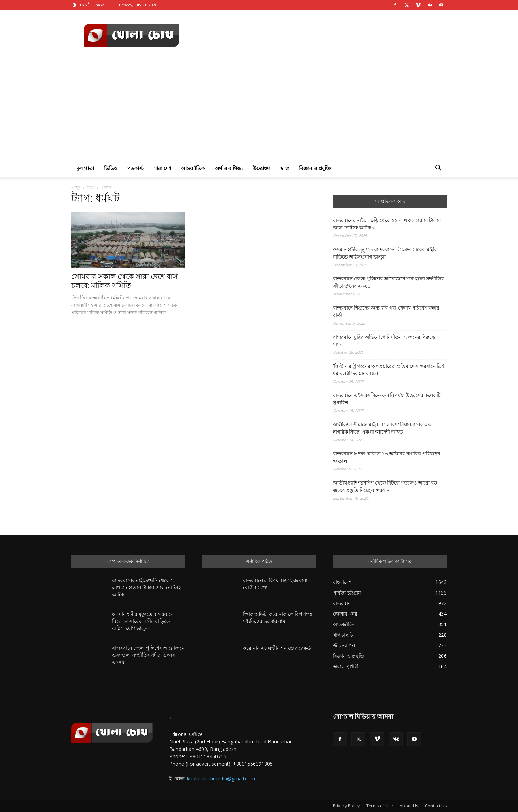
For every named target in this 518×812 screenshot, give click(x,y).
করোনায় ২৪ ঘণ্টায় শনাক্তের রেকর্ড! (277, 648)
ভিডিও (111, 168)
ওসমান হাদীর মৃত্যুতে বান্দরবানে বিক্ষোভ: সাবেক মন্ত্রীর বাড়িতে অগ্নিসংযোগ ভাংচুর (385, 253)
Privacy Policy (346, 806)
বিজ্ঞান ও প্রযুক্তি (315, 168)
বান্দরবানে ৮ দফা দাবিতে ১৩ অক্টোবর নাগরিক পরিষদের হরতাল (387, 457)
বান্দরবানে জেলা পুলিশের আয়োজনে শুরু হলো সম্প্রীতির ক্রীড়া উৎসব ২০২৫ (388, 282)
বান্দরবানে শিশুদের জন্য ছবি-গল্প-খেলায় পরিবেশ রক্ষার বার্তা (386, 311)
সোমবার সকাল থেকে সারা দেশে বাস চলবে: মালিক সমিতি (125, 281)
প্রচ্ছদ (76, 187)
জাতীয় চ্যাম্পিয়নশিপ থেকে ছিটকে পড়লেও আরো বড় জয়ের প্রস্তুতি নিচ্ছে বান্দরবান (385, 486)
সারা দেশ (162, 168)
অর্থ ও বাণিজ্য (229, 168)
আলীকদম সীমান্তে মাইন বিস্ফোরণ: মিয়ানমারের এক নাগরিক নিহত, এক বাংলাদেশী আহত (382, 428)
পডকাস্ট (135, 168)
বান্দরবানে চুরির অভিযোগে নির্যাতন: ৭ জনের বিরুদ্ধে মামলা (384, 341)
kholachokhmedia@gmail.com (221, 778)
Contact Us (436, 806)
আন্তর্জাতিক (193, 168)
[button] (438, 169)
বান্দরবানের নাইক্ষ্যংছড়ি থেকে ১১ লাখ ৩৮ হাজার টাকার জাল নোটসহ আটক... (146, 587)
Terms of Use (380, 806)
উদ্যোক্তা (261, 168)
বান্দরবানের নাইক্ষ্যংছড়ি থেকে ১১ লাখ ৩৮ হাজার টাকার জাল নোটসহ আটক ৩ (387, 224)
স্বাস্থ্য (285, 168)
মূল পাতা (85, 168)
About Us (409, 806)
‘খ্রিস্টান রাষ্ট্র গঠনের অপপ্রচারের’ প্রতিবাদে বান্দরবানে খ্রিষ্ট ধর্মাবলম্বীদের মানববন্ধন (388, 370)
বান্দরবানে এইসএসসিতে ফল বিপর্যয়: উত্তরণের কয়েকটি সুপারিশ (387, 399)
